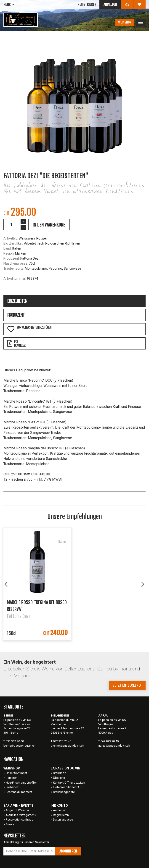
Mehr (7, 4)
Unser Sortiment (17, 773)
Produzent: (12, 258)
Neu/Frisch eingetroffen (21, 783)
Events (10, 824)
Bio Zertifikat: (13, 243)
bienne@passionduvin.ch (67, 746)
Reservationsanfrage (19, 820)
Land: (7, 248)
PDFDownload (17, 344)
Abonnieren (68, 851)
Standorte (60, 773)
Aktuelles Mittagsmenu (21, 815)
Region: (9, 253)
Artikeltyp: (11, 238)
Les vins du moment (19, 792)
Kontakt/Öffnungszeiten (69, 783)
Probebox (12, 787)
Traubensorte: (14, 268)
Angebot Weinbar (17, 810)
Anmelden (110, 4)
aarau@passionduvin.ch (114, 746)
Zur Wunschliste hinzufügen (29, 329)
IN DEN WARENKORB (49, 225)
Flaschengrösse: (16, 263)
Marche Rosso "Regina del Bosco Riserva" (37, 605)
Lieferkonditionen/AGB (68, 787)
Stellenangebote (64, 792)
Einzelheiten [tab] (17, 301)
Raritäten (12, 778)
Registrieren (87, 4)
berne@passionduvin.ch (19, 746)
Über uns (59, 778)
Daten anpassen (64, 820)
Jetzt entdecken (127, 685)
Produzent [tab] (16, 315)
